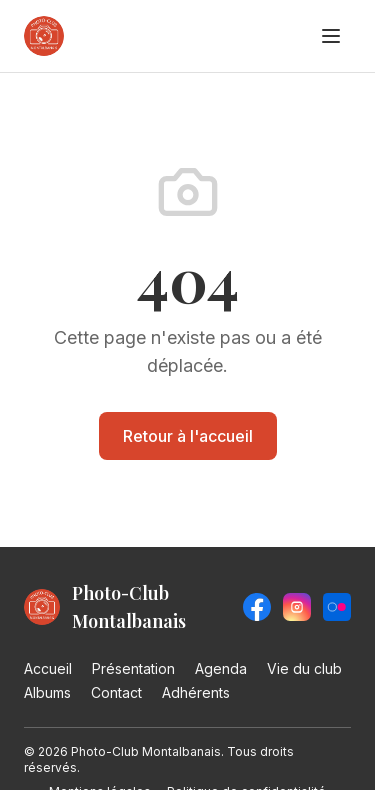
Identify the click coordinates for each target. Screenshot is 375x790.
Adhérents (196, 692)
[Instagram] (297, 607)
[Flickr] (337, 607)
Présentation (133, 668)
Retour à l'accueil (188, 436)
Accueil (48, 668)
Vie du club (304, 668)
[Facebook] (257, 607)
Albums (47, 692)
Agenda (221, 668)
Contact (116, 692)
